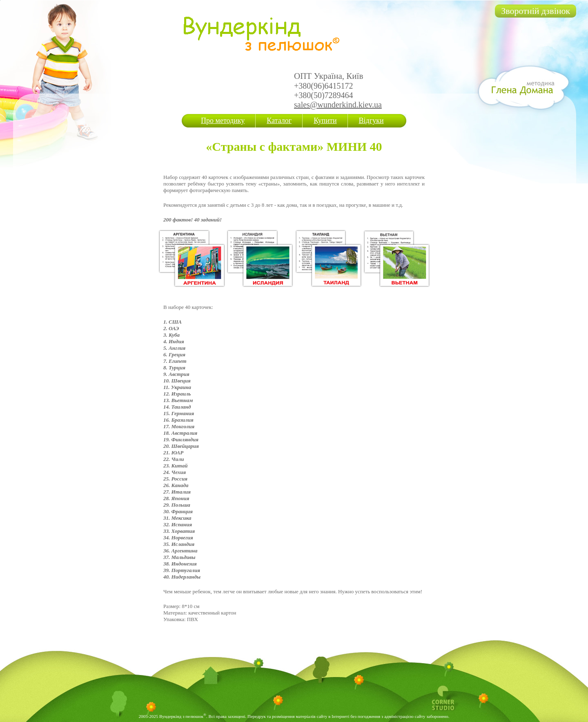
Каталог (279, 121)
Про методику (223, 121)
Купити (325, 121)
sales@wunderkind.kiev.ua (338, 105)
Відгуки (371, 121)
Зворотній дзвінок (536, 11)
